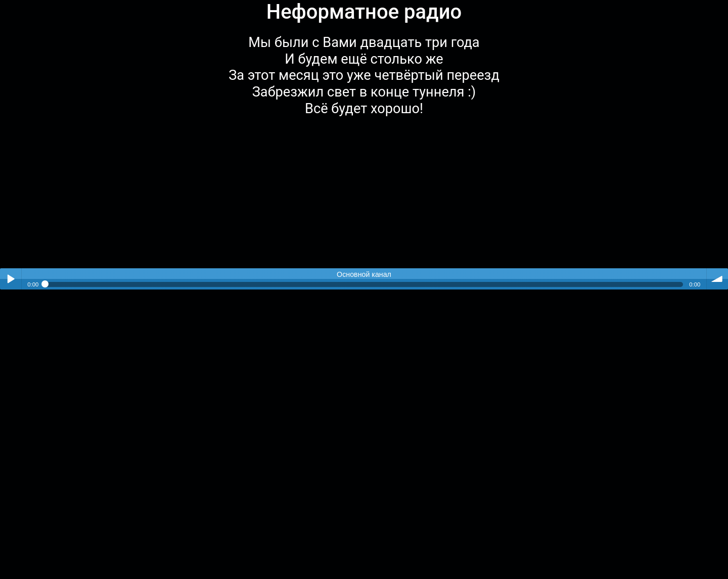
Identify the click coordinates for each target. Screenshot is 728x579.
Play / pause (11, 279)
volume (717, 279)
